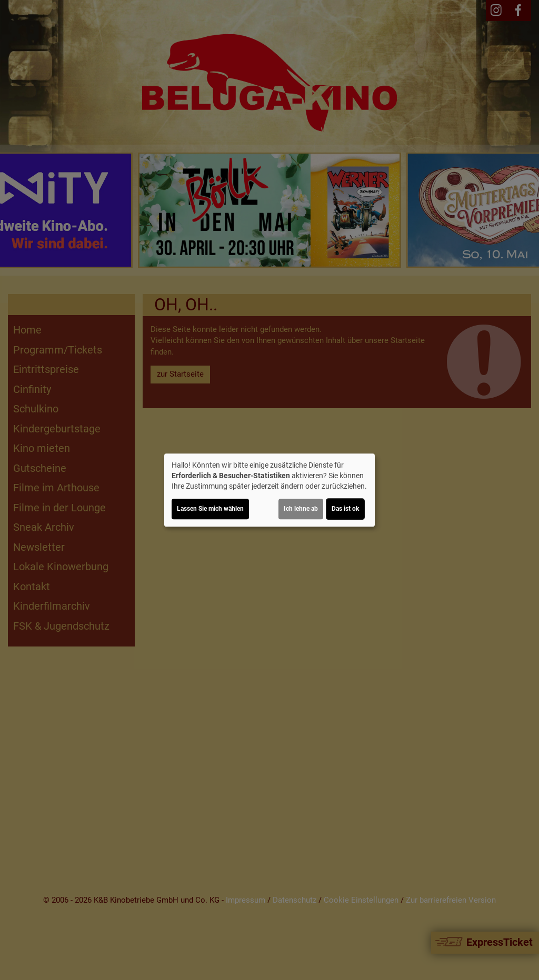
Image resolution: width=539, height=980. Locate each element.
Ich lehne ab (301, 509)
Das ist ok (345, 509)
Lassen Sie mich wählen (210, 509)
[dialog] (269, 490)
